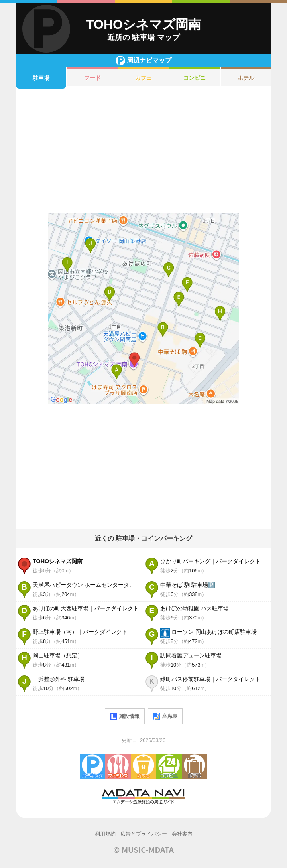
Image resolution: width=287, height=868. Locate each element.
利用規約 (105, 834)
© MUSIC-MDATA (143, 850)
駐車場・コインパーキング (92, 766)
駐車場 (41, 78)
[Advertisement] (143, 151)
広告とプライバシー (144, 834)
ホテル (246, 78)
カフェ (143, 78)
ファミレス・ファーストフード (118, 766)
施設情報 (125, 716)
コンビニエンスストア (169, 766)
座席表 (165, 716)
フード (92, 78)
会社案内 (182, 834)
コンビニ (195, 78)
